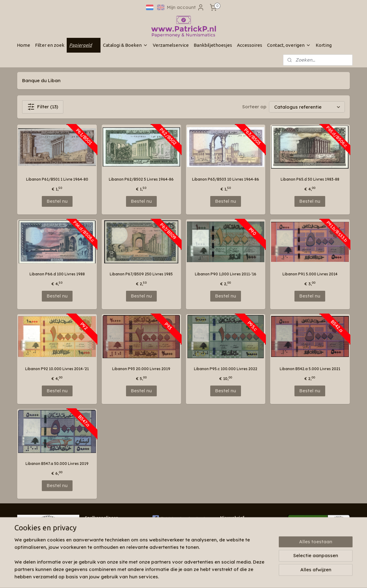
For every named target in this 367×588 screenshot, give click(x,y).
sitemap (172, 577)
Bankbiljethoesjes (213, 45)
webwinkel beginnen (207, 577)
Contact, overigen (289, 45)
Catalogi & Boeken (125, 45)
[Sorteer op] (307, 107)
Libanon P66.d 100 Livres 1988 (57, 274)
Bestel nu (57, 201)
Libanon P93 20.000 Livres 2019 (141, 369)
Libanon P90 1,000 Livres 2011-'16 (226, 274)
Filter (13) (43, 107)
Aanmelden (238, 541)
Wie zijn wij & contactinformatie (114, 528)
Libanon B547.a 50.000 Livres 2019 (57, 464)
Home (24, 45)
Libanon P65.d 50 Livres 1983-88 (310, 179)
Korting (324, 45)
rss (185, 577)
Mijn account (186, 7)
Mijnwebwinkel (262, 577)
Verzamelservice (171, 45)
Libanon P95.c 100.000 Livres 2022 (226, 369)
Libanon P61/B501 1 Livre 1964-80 (57, 179)
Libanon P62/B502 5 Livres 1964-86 (141, 179)
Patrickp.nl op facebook (179, 518)
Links (89, 545)
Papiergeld (84, 45)
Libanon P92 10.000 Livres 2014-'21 (57, 369)
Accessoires (250, 45)
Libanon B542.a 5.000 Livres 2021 (310, 369)
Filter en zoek (50, 45)
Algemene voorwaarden (107, 551)
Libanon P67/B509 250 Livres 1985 (141, 274)
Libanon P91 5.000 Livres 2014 (310, 274)
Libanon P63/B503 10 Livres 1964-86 (226, 179)
